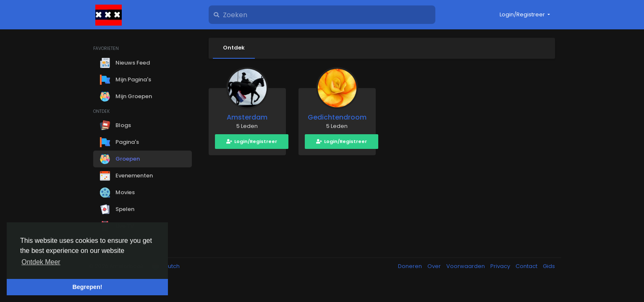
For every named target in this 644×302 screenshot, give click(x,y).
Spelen (117, 209)
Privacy (501, 266)
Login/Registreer (252, 141)
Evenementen (126, 176)
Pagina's (119, 142)
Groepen (120, 159)
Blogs (115, 125)
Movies (117, 193)
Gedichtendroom (337, 117)
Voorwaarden (466, 266)
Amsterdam (247, 117)
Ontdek (234, 48)
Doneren (411, 266)
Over (435, 266)
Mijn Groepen (126, 96)
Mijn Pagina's (126, 80)
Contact (527, 266)
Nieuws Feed (125, 63)
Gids (549, 266)
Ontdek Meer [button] (41, 262)
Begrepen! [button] (87, 287)
